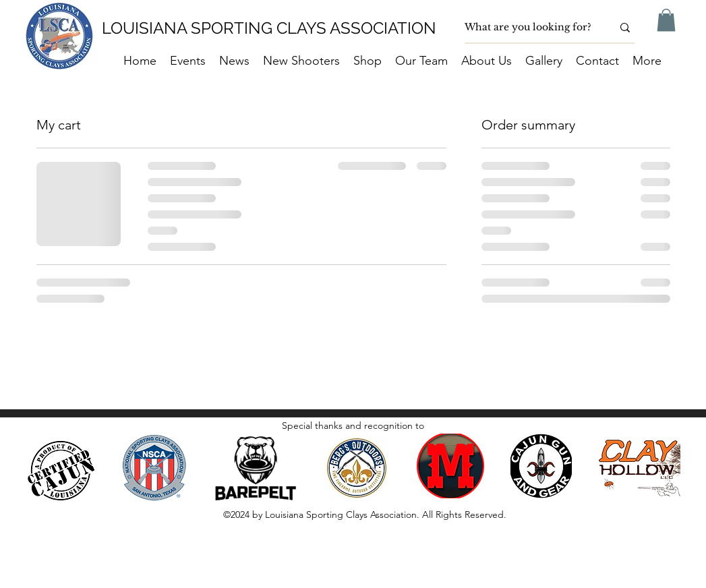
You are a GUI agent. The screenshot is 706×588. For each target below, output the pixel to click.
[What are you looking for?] (528, 28)
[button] (666, 20)
